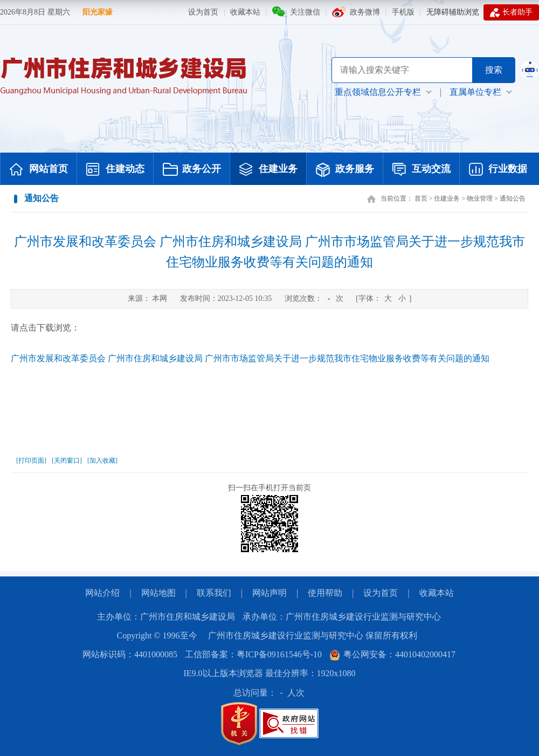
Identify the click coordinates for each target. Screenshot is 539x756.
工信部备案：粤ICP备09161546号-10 (253, 654)
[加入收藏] (102, 461)
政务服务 (345, 170)
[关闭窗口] (67, 461)
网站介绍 (102, 593)
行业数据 (498, 170)
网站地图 (158, 593)
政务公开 (192, 170)
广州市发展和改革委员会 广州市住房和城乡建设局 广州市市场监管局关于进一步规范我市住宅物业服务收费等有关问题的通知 (269, 252)
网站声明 (269, 593)
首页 (421, 198)
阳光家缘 (98, 12)
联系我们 (214, 593)
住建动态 (115, 170)
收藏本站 (245, 12)
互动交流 (421, 170)
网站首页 (39, 170)
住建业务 (268, 170)
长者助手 (511, 12)
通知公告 (513, 198)
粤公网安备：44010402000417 (392, 654)
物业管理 (480, 198)
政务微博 (365, 12)
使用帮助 (325, 593)
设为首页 (203, 12)
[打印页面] (31, 461)
